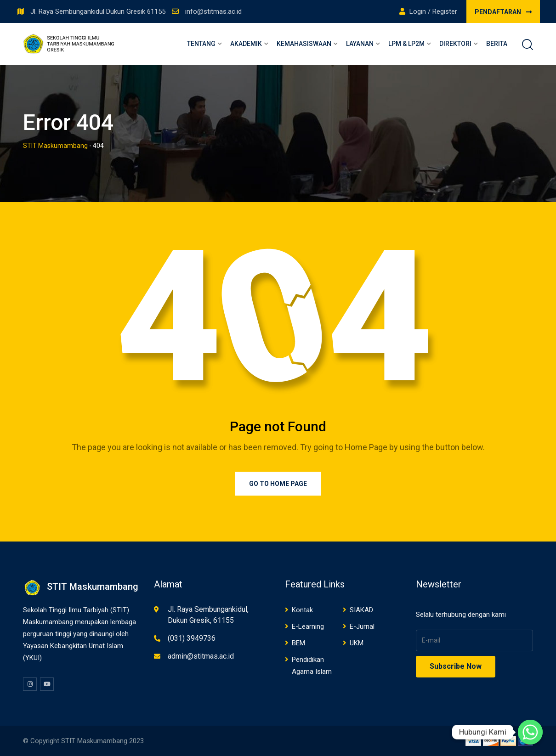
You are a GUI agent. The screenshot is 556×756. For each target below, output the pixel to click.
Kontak (302, 610)
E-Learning (308, 626)
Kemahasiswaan (304, 44)
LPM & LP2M (406, 44)
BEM (298, 643)
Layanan (360, 44)
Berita (497, 44)
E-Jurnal (362, 626)
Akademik (246, 44)
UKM (357, 643)
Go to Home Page (278, 484)
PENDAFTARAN (503, 12)
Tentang (201, 44)
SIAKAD (361, 610)
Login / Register (428, 11)
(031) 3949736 (192, 638)
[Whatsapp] (530, 732)
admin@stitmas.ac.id (201, 656)
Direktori (455, 44)
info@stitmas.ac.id (213, 11)
